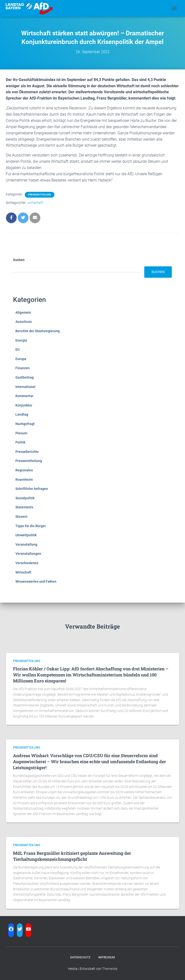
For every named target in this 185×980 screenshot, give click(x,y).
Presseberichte (27, 452)
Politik (20, 442)
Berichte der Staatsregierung (38, 331)
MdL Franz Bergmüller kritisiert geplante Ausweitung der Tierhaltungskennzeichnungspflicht (72, 856)
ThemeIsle (110, 969)
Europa (21, 359)
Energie (21, 340)
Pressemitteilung (40, 195)
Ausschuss (24, 322)
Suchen (19, 260)
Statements (24, 507)
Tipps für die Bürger (31, 526)
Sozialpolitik (25, 498)
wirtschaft (35, 203)
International (25, 387)
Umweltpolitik (26, 535)
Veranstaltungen (28, 554)
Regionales (24, 470)
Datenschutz (80, 957)
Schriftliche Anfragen (32, 489)
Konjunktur (24, 405)
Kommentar (24, 396)
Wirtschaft (23, 572)
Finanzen (23, 368)
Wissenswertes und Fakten (36, 581)
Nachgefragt (25, 424)
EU (17, 350)
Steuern (21, 517)
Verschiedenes (27, 563)
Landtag (22, 414)
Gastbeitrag (25, 377)
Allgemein (23, 312)
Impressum (107, 957)
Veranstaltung (26, 544)
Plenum (21, 433)
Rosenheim (24, 480)
